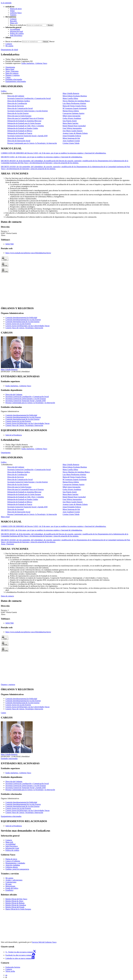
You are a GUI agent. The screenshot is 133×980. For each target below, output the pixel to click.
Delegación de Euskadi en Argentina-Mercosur (24, 121)
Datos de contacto (7, 596)
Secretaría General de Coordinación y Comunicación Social (29, 98)
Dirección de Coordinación (17, 103)
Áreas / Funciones (7, 544)
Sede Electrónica (16, 35)
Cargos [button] (8, 77)
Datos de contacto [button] (12, 73)
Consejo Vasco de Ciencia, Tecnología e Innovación (24, 328)
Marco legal (5, 517)
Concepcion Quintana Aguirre (73, 113)
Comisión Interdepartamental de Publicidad (21, 318)
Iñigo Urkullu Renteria (20, 59)
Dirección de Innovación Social (19, 141)
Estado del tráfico (12, 888)
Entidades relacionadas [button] (14, 79)
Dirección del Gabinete (16, 96)
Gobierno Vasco (16, 13)
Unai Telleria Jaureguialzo (72, 128)
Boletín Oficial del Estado (15, 907)
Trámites (13, 15)
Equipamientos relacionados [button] (16, 81)
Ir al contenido (6, 3)
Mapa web (14, 23)
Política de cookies (17, 33)
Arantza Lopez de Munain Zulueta (75, 133)
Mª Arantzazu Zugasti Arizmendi (75, 108)
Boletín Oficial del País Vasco (16, 899)
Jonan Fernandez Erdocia (72, 136)
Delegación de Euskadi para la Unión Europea (24, 123)
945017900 (10, 244)
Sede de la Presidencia (14, 435)
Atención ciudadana (13, 865)
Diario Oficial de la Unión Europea (18, 909)
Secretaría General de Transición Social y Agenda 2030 (27, 136)
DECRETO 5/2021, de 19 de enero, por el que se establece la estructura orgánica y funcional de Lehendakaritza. (42, 157)
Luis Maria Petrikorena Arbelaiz (74, 103)
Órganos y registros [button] (13, 75)
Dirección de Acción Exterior (18, 113)
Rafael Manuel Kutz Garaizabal (74, 126)
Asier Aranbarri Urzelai (71, 141)
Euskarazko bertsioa (13, 967)
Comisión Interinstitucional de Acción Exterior (22, 322)
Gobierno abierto (12, 867)
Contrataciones (11, 882)
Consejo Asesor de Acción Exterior (18, 324)
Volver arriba (10, 971)
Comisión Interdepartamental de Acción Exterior (23, 320)
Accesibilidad (15, 29)
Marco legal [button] (10, 69)
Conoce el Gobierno (13, 861)
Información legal (16, 31)
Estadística (9, 890)
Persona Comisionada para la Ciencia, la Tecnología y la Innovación (32, 143)
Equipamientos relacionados (11, 816)
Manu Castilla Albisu (70, 98)
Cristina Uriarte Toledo (71, 143)
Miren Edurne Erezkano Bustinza (75, 96)
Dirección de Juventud (16, 138)
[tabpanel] (66, 115)
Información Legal (12, 848)
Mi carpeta (9, 46)
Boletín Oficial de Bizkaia (15, 903)
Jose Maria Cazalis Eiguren (73, 131)
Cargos (3, 713)
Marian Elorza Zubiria (71, 111)
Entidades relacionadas (9, 759)
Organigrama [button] (10, 67)
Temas (12, 11)
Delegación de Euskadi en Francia (20, 133)
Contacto (13, 19)
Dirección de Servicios (16, 106)
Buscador (13, 21)
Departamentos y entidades (15, 863)
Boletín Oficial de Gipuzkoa (16, 905)
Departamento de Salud (9, 50)
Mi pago (9, 884)
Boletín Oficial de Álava (14, 901)
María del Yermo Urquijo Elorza (74, 106)
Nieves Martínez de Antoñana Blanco (76, 101)
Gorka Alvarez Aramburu (72, 118)
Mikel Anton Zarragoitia (71, 116)
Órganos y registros (8, 685)
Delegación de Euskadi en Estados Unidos (23, 128)
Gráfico (4, 91)
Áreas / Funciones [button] (12, 71)
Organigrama (6, 453)
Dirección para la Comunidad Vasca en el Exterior (26, 118)
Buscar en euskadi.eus (18, 25)
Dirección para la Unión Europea (19, 116)
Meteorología (10, 886)
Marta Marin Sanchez (70, 123)
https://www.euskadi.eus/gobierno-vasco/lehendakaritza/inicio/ (28, 253)
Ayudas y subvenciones (14, 880)
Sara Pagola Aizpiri (70, 121)
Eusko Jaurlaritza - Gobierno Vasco (34, 63)
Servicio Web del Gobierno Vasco (44, 942)
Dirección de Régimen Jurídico (19, 101)
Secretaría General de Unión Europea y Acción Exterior (28, 111)
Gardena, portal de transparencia (17, 869)
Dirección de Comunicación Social (20, 108)
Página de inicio (16, 9)
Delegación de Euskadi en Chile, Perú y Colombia (26, 126)
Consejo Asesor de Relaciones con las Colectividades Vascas (27, 326)
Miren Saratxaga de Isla (71, 138)
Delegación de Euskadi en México (20, 131)
